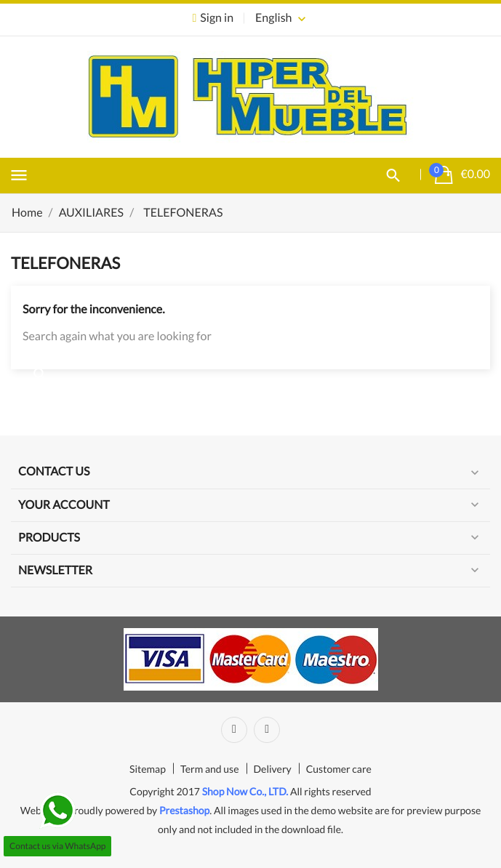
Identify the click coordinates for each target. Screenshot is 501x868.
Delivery (273, 769)
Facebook (234, 730)
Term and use (210, 769)
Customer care (339, 769)
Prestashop (184, 810)
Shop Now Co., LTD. (245, 791)
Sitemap (148, 769)
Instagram (267, 730)
